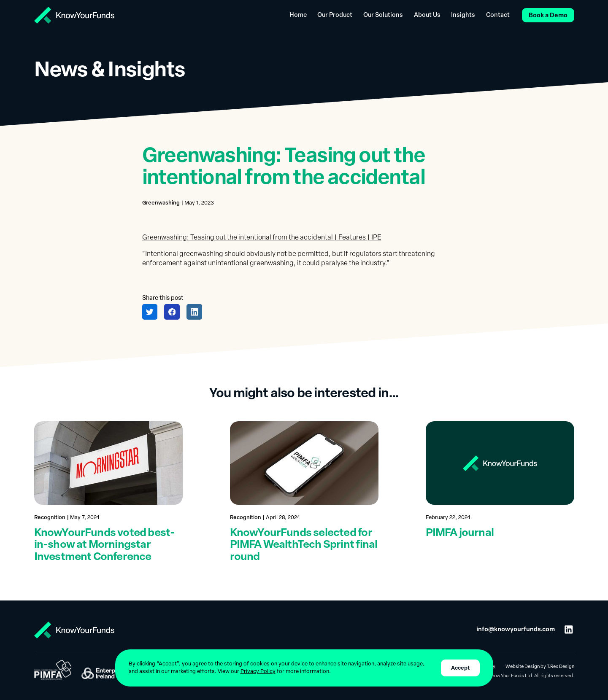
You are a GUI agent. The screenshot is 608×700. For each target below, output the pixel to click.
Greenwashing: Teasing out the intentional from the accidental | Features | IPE (262, 238)
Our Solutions (383, 15)
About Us (427, 15)
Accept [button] (460, 668)
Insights (463, 15)
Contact (498, 15)
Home (298, 15)
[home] (74, 15)
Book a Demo (548, 16)
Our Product (335, 15)
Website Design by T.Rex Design (540, 667)
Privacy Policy (258, 672)
